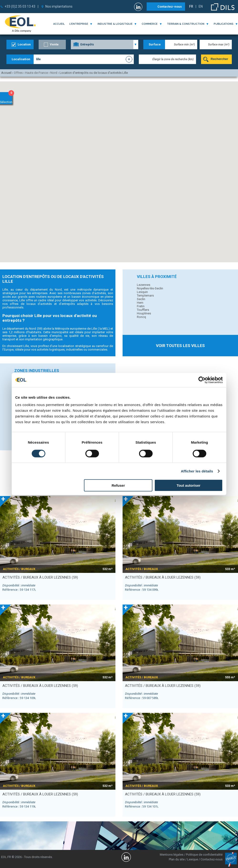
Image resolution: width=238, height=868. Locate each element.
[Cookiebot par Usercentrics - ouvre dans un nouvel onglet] (202, 380)
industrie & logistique (115, 24)
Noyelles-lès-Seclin (150, 288)
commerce (150, 24)
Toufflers (143, 310)
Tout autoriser (189, 485)
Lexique (193, 859)
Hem (140, 303)
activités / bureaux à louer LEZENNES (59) (40, 577)
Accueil (59, 24)
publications (224, 24)
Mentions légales (172, 855)
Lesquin (142, 292)
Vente (54, 44)
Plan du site (177, 859)
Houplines (144, 313)
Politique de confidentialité (204, 855)
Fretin (141, 306)
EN (201, 6)
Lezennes (144, 285)
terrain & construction (186, 24)
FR (191, 6)
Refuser (118, 485)
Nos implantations (59, 6)
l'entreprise (79, 24)
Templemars (145, 295)
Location (24, 44)
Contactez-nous (170, 7)
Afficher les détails (197, 471)
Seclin (141, 299)
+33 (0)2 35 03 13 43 (20, 6)
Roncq (141, 317)
